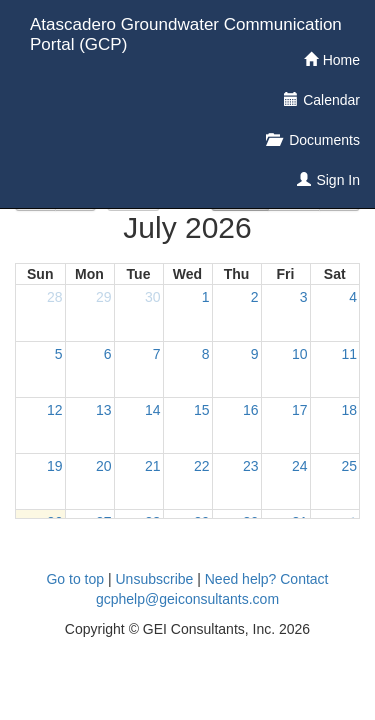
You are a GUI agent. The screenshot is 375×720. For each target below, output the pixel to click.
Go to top (75, 579)
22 (202, 466)
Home (341, 60)
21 (153, 466)
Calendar (331, 100)
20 (104, 466)
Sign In (338, 180)
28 (55, 297)
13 (104, 410)
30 (153, 297)
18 (349, 410)
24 (300, 466)
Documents (322, 140)
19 (55, 466)
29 (104, 297)
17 (300, 410)
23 (251, 466)
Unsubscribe (155, 579)
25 (349, 466)
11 (349, 354)
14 (153, 410)
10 (300, 354)
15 (202, 410)
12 (55, 410)
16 (251, 410)
